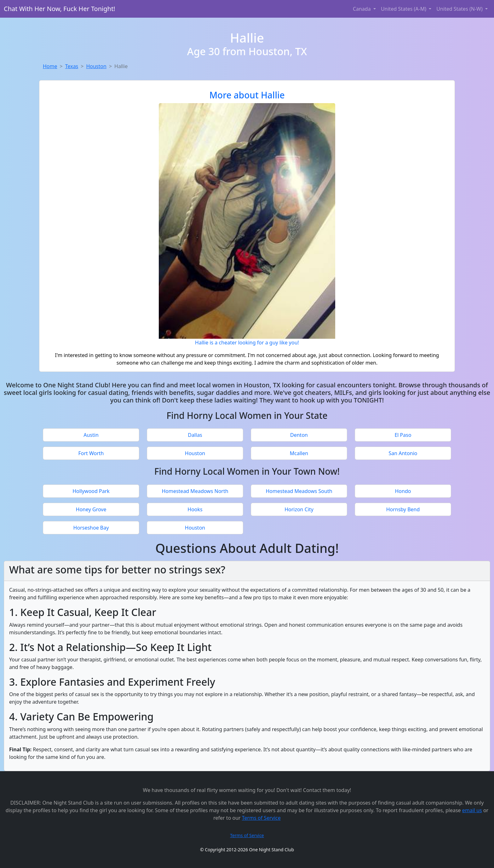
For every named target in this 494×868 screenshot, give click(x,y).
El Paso (403, 435)
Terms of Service (261, 818)
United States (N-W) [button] (460, 9)
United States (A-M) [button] (404, 9)
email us (472, 810)
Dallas (195, 435)
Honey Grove (91, 509)
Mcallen (299, 453)
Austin (91, 435)
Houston (96, 66)
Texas (72, 66)
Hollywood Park (91, 491)
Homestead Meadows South (299, 491)
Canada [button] (362, 9)
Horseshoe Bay (91, 528)
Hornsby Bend (403, 509)
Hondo (403, 491)
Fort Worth (91, 453)
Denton (299, 435)
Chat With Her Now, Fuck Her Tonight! (60, 9)
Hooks (195, 509)
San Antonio (403, 453)
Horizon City (299, 509)
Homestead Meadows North (195, 491)
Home (50, 66)
